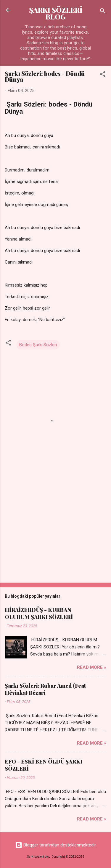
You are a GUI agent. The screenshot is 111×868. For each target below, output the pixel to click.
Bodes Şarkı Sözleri (38, 345)
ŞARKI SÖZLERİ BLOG (56, 13)
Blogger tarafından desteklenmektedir (55, 845)
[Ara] (103, 12)
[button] (103, 75)
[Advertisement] (55, 532)
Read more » (92, 667)
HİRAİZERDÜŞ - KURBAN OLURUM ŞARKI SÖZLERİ (39, 613)
